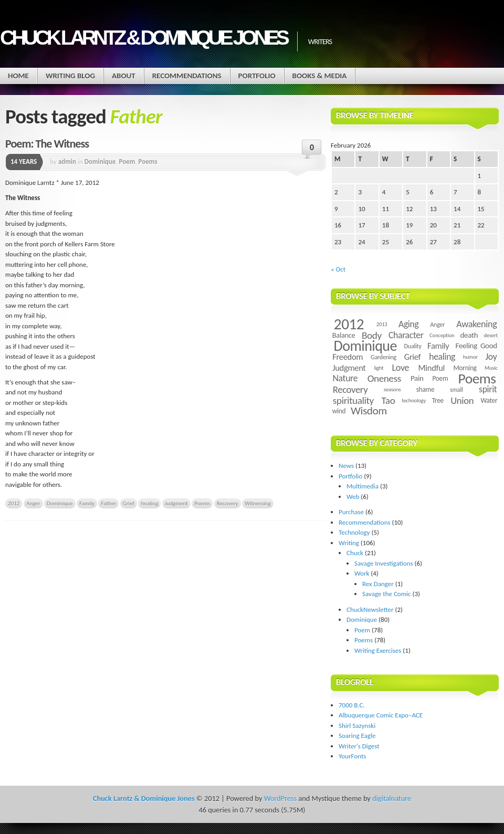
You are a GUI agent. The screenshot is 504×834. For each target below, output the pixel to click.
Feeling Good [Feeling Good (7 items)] (476, 346)
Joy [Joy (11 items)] (491, 357)
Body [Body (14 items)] (372, 335)
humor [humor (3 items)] (470, 357)
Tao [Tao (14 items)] (388, 400)
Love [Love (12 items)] (400, 368)
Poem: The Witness (47, 144)
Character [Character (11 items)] (406, 335)
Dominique (100, 161)
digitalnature (392, 798)
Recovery (228, 503)
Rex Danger (378, 584)
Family (87, 503)
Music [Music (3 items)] (491, 368)
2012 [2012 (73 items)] (349, 324)
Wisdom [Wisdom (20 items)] (369, 411)
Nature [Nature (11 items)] (345, 378)
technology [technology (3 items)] (414, 400)
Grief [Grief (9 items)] (412, 357)
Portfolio (257, 76)
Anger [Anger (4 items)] (437, 324)
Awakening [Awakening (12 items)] (476, 324)
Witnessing (258, 503)
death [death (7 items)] (469, 335)
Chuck (355, 553)
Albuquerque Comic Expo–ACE (381, 715)
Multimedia (363, 486)
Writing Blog (70, 76)
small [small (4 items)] (456, 389)
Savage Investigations (384, 563)
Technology (354, 532)
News (346, 466)
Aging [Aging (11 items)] (409, 324)
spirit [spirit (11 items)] (488, 389)
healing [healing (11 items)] (442, 357)
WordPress (280, 798)
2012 (14, 503)
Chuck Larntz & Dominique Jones (143, 38)
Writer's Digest (359, 746)
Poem (127, 161)
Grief (129, 503)
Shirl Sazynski (357, 726)
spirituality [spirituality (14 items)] (353, 400)
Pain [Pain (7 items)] (417, 378)
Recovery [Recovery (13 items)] (350, 389)
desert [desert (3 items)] (490, 335)
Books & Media (320, 76)
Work (362, 573)
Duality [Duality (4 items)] (413, 346)
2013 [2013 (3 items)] (382, 324)
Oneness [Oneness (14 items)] (384, 378)
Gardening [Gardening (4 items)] (384, 357)
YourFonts (352, 756)
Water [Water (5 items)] (489, 400)
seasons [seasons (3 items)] (392, 389)
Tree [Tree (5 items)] (438, 400)
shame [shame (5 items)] (425, 389)
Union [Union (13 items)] (462, 400)
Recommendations (187, 76)
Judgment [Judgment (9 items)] (349, 368)
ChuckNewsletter (370, 609)
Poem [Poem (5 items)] (440, 378)
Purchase (351, 512)
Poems (148, 161)
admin (67, 161)
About (124, 76)
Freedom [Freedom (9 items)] (348, 357)
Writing (349, 543)
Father (108, 503)
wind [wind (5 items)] (339, 411)
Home (18, 76)
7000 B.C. (352, 705)
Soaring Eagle (357, 736)
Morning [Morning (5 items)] (465, 368)
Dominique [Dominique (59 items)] (365, 346)
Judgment (176, 503)
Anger (33, 503)
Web (353, 497)
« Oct (338, 269)
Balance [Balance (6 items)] (344, 335)
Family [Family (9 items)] (438, 346)
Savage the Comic (387, 594)
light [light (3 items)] (379, 368)
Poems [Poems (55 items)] (477, 378)
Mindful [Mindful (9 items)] (432, 368)
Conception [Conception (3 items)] (442, 335)
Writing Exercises (378, 650)
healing (149, 503)
